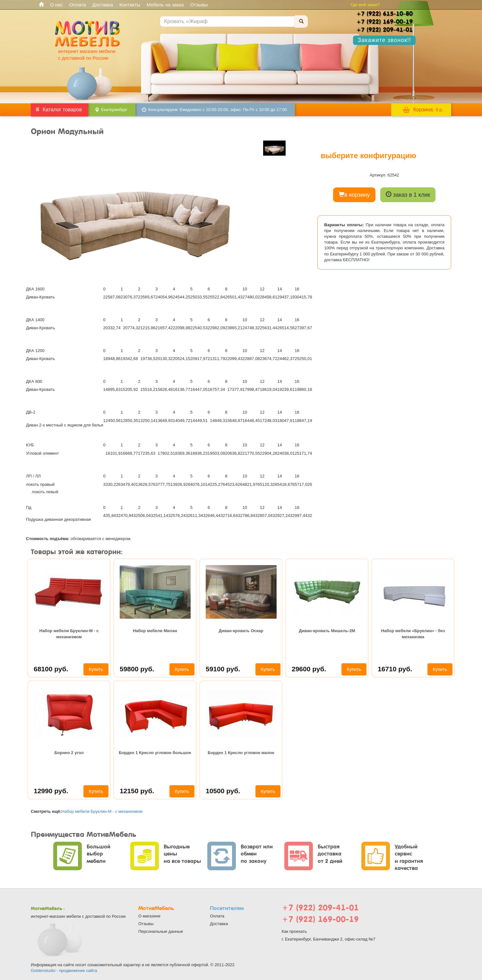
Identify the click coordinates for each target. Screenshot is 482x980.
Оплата (78, 5)
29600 (309, 669)
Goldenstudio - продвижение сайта (64, 971)
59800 (137, 669)
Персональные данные (161, 931)
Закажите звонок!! (384, 40)
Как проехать (294, 931)
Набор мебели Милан (155, 631)
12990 (51, 791)
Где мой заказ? (365, 5)
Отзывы (199, 5)
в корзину (354, 195)
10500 (223, 791)
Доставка (103, 5)
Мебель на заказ (165, 5)
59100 (223, 669)
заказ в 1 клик (408, 195)
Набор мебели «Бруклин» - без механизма (413, 634)
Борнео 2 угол (69, 753)
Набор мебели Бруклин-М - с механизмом (69, 634)
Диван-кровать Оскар (241, 631)
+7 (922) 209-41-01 (320, 908)
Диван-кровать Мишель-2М (327, 631)
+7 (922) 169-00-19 (320, 919)
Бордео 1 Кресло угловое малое (241, 753)
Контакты (130, 5)
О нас (56, 5)
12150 (137, 791)
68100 (51, 669)
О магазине (149, 916)
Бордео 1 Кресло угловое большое (155, 753)
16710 (395, 669)
